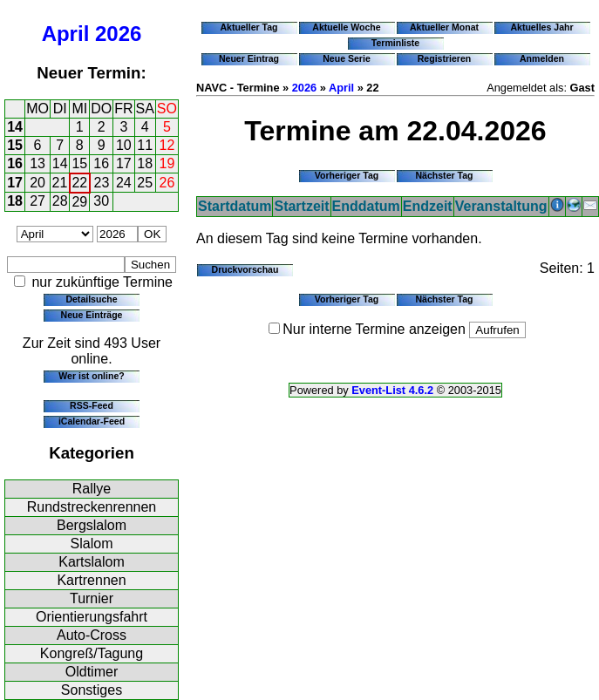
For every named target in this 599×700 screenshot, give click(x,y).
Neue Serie (347, 58)
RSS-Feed (92, 405)
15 (15, 145)
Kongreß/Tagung (92, 653)
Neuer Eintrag (249, 58)
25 (145, 183)
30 (101, 201)
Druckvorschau (245, 269)
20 (37, 183)
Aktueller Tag (248, 27)
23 (102, 183)
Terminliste (395, 43)
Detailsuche (91, 299)
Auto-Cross (92, 635)
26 (167, 183)
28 (60, 201)
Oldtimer (92, 672)
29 (79, 202)
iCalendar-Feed (92, 421)
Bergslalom (92, 525)
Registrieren (445, 58)
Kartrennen (91, 580)
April (66, 34)
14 (15, 127)
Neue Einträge (92, 315)
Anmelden (542, 58)
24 (124, 183)
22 (79, 183)
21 (60, 183)
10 (124, 145)
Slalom (92, 544)
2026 (118, 34)
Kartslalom (92, 562)
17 (124, 163)
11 (145, 145)
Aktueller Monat (444, 27)
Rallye (92, 489)
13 (37, 163)
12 (167, 145)
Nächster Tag (444, 175)
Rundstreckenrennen (92, 507)
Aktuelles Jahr (541, 27)
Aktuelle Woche (346, 27)
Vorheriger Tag (347, 175)
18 (145, 163)
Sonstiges (92, 690)
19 (167, 163)
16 (15, 163)
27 (37, 201)
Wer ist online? (91, 376)
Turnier (92, 598)
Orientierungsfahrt (92, 617)
